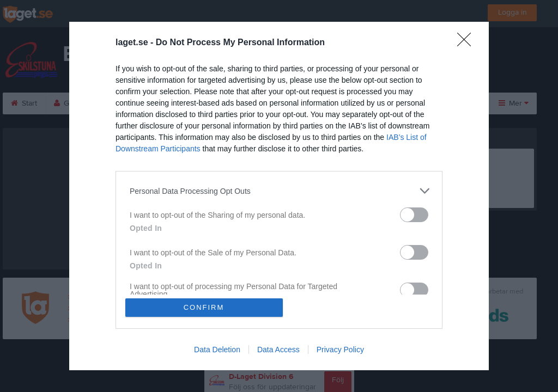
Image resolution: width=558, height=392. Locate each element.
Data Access (278, 350)
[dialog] (279, 196)
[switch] (414, 215)
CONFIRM (204, 307)
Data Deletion (217, 350)
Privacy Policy (340, 350)
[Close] (468, 43)
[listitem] (279, 191)
